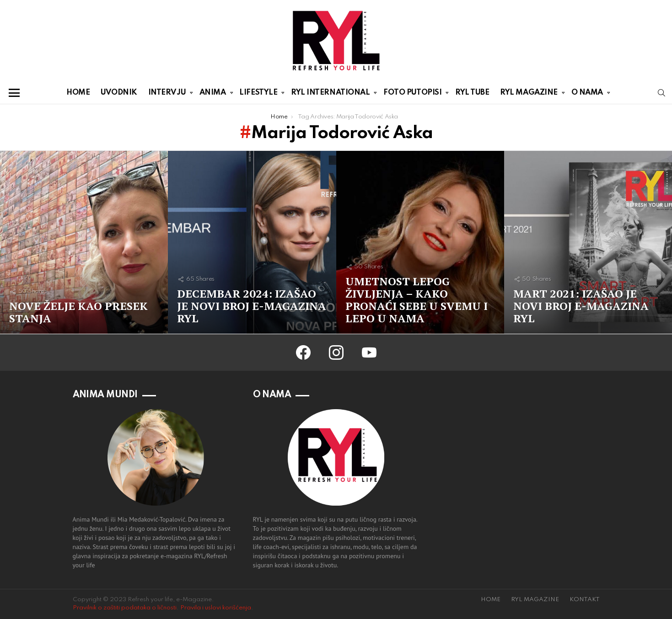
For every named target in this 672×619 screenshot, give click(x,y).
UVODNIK (119, 93)
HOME (78, 93)
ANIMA (213, 94)
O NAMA (587, 94)
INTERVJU (167, 94)
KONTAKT (585, 600)
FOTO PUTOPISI (412, 94)
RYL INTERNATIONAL (330, 94)
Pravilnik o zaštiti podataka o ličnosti (125, 608)
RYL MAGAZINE (529, 94)
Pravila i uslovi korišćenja (216, 608)
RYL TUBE (472, 93)
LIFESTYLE (258, 94)
